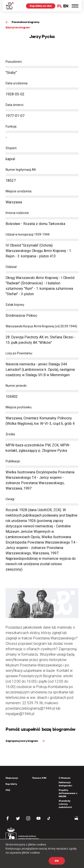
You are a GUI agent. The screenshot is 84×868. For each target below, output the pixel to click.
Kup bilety (11, 784)
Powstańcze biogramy (26, 22)
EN (66, 6)
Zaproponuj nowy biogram (22, 741)
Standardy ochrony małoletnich (65, 804)
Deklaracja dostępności (65, 784)
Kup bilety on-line (41, 6)
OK (57, 861)
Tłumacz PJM (39, 778)
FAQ (8, 790)
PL (60, 6)
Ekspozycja (12, 778)
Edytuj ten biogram (18, 27)
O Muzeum (65, 778)
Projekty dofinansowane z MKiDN (68, 793)
